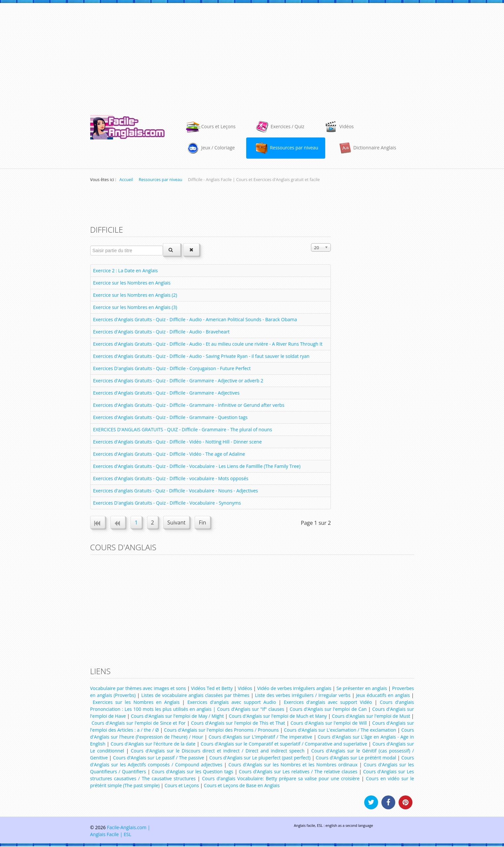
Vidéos (245, 689)
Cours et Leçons (182, 786)
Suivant (179, 523)
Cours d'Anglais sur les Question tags (192, 772)
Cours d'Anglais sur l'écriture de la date (153, 744)
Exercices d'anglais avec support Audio (232, 703)
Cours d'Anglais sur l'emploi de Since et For (139, 724)
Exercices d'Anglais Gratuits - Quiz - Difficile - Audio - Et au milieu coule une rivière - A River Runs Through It (208, 344)
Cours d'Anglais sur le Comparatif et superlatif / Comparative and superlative (284, 744)
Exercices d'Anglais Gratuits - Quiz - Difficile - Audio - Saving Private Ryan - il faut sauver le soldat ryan (201, 356)
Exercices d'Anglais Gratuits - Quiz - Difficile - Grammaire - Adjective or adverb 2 (178, 381)
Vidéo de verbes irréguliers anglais (294, 689)
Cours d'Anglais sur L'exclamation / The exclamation (340, 731)
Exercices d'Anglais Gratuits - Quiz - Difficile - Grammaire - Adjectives (166, 393)
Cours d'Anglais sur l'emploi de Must (371, 717)
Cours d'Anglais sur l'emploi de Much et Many (278, 717)
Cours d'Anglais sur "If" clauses (251, 710)
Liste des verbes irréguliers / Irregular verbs (303, 696)
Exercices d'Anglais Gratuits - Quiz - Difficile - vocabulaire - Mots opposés (171, 478)
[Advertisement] (252, 56)
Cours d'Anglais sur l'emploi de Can (328, 710)
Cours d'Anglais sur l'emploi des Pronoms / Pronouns (221, 731)
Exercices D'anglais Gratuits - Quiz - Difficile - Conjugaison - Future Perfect (172, 368)
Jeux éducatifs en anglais (383, 696)
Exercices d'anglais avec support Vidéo (328, 703)
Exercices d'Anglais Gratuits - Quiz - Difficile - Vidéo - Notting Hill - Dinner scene (178, 442)
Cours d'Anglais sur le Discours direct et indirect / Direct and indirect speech (218, 751)
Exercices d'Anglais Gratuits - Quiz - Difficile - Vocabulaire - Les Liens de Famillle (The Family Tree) (197, 466)
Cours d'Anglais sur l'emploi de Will (329, 724)
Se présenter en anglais (362, 689)
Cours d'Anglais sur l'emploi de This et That (238, 724)
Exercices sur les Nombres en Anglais (136, 703)
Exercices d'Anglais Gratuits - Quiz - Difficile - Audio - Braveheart (161, 332)
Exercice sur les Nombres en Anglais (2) (135, 295)
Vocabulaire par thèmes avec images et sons (138, 689)
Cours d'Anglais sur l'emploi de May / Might (177, 717)
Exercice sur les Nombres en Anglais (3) (135, 307)
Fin (206, 523)
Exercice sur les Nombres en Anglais (132, 283)
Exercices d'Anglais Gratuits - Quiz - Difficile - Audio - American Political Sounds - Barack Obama (195, 319)
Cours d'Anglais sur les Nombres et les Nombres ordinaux (293, 765)
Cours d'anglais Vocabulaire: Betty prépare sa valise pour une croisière (281, 779)
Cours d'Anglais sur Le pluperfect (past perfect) (260, 758)
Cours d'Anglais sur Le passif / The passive (159, 758)
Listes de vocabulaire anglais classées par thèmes (195, 696)
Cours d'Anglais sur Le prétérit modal (356, 758)
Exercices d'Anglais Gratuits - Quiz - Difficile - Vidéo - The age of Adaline (169, 454)
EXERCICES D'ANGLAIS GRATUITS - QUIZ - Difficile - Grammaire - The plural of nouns (183, 429)
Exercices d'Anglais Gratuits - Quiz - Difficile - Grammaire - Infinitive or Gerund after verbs (189, 405)
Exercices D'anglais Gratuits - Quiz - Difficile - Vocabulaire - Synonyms (167, 503)
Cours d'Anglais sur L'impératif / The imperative (260, 737)
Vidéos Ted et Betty (212, 689)
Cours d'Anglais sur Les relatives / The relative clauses (298, 772)
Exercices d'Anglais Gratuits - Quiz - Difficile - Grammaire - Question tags (171, 417)
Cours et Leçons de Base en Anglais (242, 786)
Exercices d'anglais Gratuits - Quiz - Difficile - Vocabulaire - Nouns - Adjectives (176, 491)
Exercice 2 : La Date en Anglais (126, 270)
